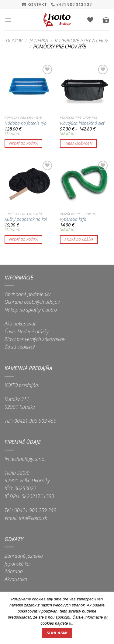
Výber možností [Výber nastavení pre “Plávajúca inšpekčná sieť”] (78, 143)
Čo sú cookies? (20, 347)
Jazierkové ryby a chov (81, 41)
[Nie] (106, 619)
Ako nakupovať (20, 324)
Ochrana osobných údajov (32, 302)
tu (71, 623)
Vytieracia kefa (73, 219)
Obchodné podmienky (28, 294)
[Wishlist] (90, 20)
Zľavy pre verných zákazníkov (35, 339)
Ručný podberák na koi (26, 219)
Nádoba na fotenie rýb (26, 123)
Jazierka (39, 41)
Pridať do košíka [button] (23, 143)
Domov (14, 41)
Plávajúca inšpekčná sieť (82, 123)
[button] (8, 20)
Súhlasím (57, 633)
